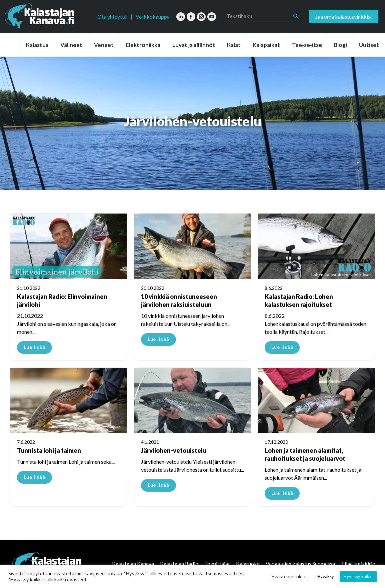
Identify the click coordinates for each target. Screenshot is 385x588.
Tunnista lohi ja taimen (49, 450)
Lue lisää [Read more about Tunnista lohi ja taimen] (34, 477)
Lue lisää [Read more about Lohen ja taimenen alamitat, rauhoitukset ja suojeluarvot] (282, 493)
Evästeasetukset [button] (290, 577)
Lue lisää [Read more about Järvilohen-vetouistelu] (158, 485)
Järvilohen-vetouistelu (174, 450)
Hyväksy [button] (326, 576)
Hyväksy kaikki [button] (358, 576)
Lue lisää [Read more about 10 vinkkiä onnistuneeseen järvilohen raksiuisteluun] (158, 339)
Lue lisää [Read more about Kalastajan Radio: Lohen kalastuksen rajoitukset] (282, 347)
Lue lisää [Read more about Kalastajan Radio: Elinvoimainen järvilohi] (34, 347)
